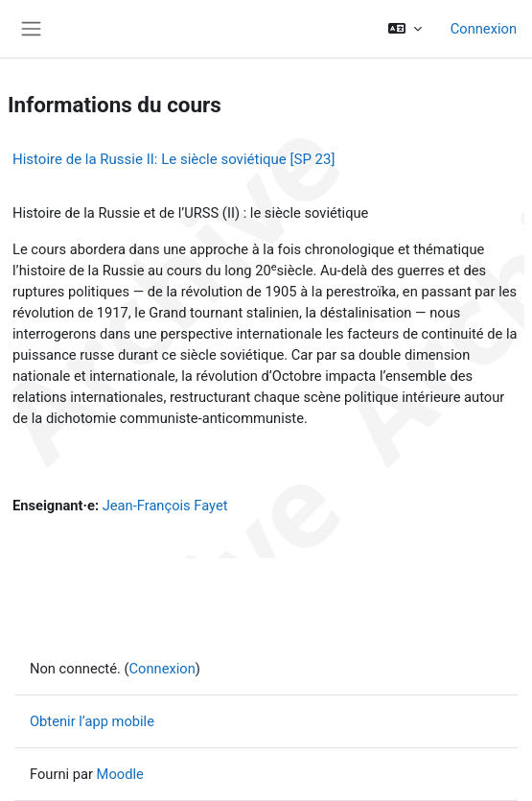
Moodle (120, 774)
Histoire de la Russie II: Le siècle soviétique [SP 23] (173, 159)
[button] (404, 29)
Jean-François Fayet (165, 506)
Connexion (484, 29)
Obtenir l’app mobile (92, 721)
